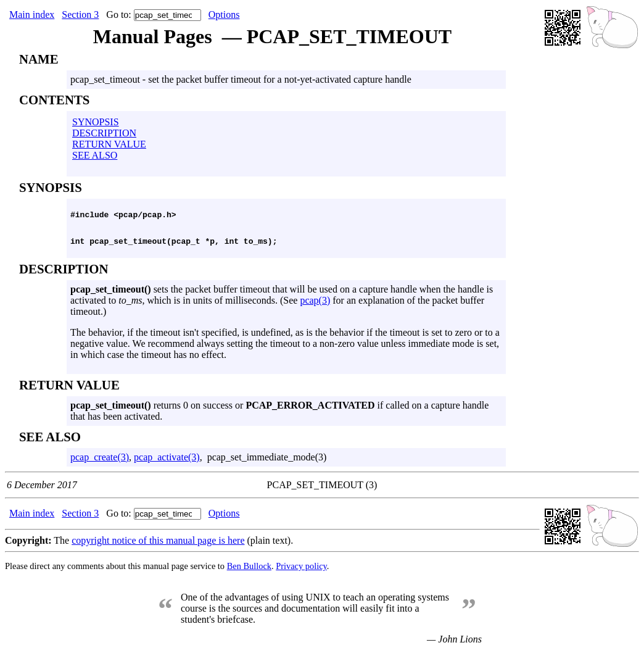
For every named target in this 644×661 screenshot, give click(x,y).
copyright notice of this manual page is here (158, 546)
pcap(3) (315, 306)
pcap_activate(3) (167, 463)
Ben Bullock (249, 572)
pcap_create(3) (100, 463)
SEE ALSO (95, 155)
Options (224, 15)
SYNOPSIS (96, 122)
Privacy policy (301, 572)
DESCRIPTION (104, 133)
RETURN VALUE (109, 144)
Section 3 (80, 15)
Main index (32, 15)
